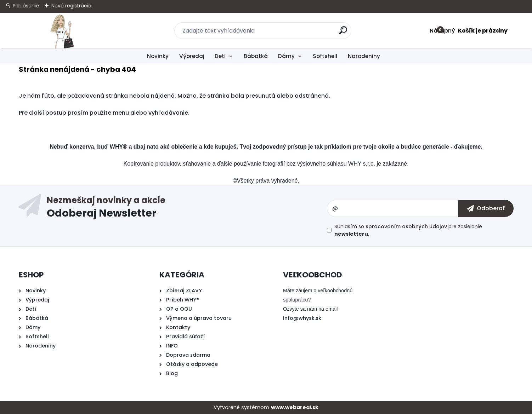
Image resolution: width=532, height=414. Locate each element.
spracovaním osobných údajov (406, 226)
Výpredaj (192, 56)
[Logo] (62, 31)
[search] (343, 33)
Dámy (286, 56)
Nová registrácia (71, 6)
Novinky (158, 56)
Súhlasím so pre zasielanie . (408, 230)
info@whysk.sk (302, 318)
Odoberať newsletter (187, 208)
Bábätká (256, 56)
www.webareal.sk (295, 407)
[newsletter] (486, 208)
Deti (220, 56)
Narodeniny (364, 56)
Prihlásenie (26, 6)
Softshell (325, 56)
